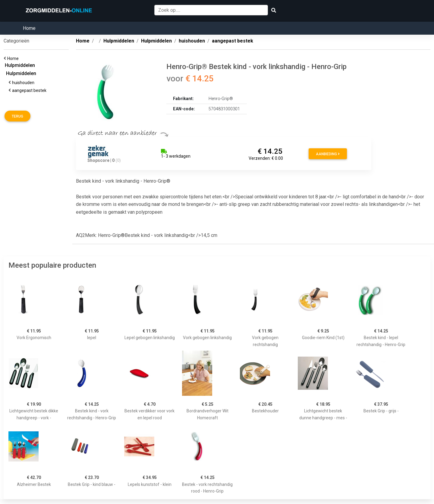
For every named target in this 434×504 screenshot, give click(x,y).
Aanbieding (328, 154)
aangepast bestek (30, 90)
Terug (17, 116)
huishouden (24, 83)
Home (29, 28)
